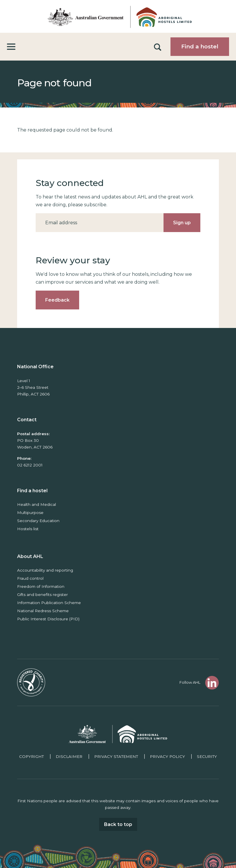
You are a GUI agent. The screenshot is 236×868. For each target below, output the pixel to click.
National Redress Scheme (43, 611)
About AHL (30, 556)
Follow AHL (190, 682)
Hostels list (28, 529)
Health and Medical (37, 504)
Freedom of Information (41, 586)
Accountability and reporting (45, 570)
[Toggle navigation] (11, 47)
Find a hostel (200, 46)
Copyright (31, 756)
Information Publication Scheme (49, 603)
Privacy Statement (116, 756)
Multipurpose (30, 513)
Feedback (57, 300)
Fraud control (30, 578)
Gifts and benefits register (42, 595)
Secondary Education (38, 521)
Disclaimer (69, 756)
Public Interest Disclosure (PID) (48, 619)
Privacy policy (167, 756)
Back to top (118, 824)
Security (207, 756)
